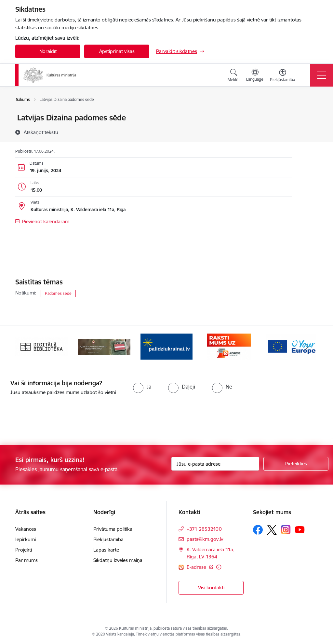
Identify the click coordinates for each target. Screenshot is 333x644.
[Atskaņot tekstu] (41, 132)
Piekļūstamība (108, 539)
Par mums (27, 560)
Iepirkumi (26, 539)
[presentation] (54, 421)
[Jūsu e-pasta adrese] (215, 464)
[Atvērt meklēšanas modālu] (234, 76)
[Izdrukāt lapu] (309, 115)
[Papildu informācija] (219, 567)
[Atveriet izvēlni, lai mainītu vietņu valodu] (255, 76)
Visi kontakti (211, 588)
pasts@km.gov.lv (205, 539)
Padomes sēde (58, 293)
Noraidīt (48, 51)
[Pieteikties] (296, 464)
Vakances (26, 529)
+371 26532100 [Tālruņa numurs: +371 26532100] (204, 529)
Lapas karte (106, 550)
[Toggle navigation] (322, 75)
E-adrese (197, 567)
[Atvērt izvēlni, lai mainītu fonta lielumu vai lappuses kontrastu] (282, 76)
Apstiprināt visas (117, 51)
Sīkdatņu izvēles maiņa (118, 560)
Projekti (24, 550)
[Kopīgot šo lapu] (309, 131)
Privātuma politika (113, 529)
